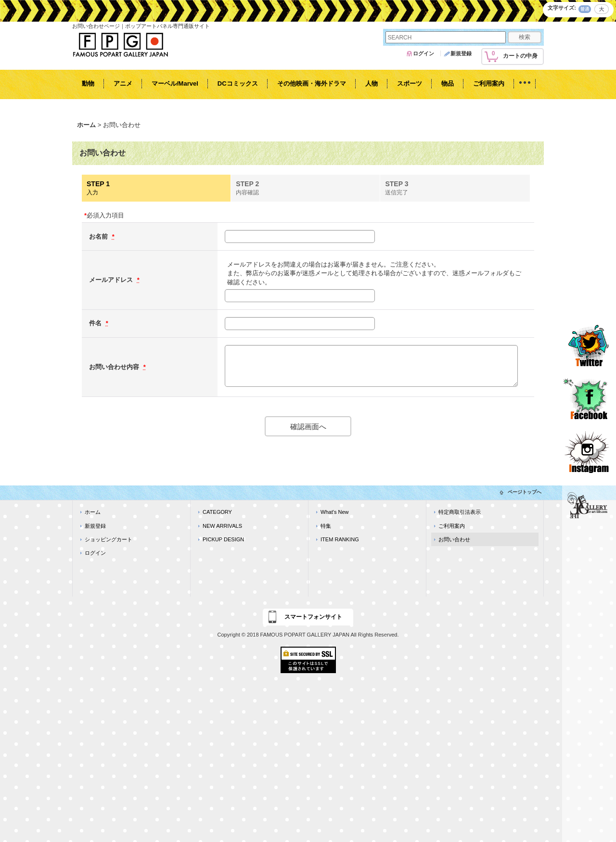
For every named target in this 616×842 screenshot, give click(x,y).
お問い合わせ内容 (115, 367)
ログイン (423, 53)
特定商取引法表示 (460, 512)
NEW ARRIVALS (222, 526)
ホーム (93, 512)
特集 (326, 526)
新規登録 (461, 53)
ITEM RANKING (340, 539)
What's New (335, 512)
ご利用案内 (452, 526)
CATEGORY (217, 512)
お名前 (99, 236)
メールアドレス (112, 280)
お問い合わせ (454, 539)
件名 (96, 323)
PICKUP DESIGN (223, 539)
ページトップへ (525, 492)
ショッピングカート (109, 539)
